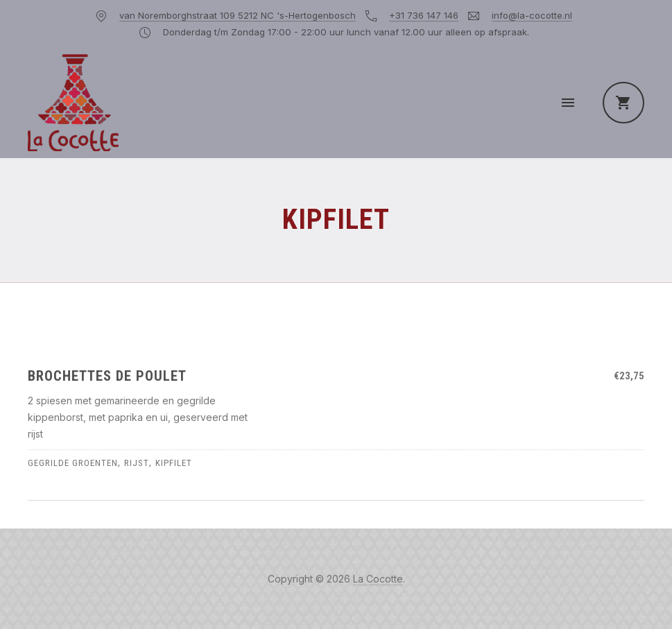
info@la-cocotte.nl (532, 15)
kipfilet (174, 463)
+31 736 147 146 (424, 15)
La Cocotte (378, 579)
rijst (137, 463)
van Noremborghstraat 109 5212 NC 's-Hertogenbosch (238, 15)
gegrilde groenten (73, 463)
